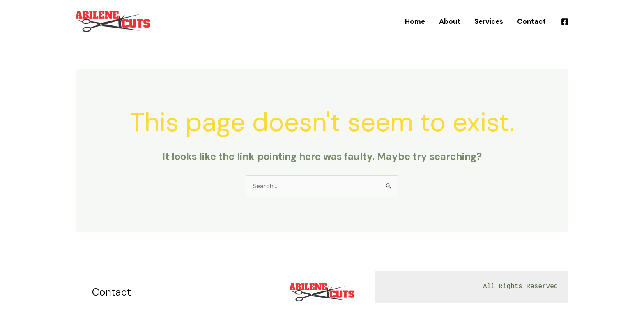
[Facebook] (565, 22)
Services (489, 21)
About (450, 21)
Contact (531, 21)
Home (415, 21)
